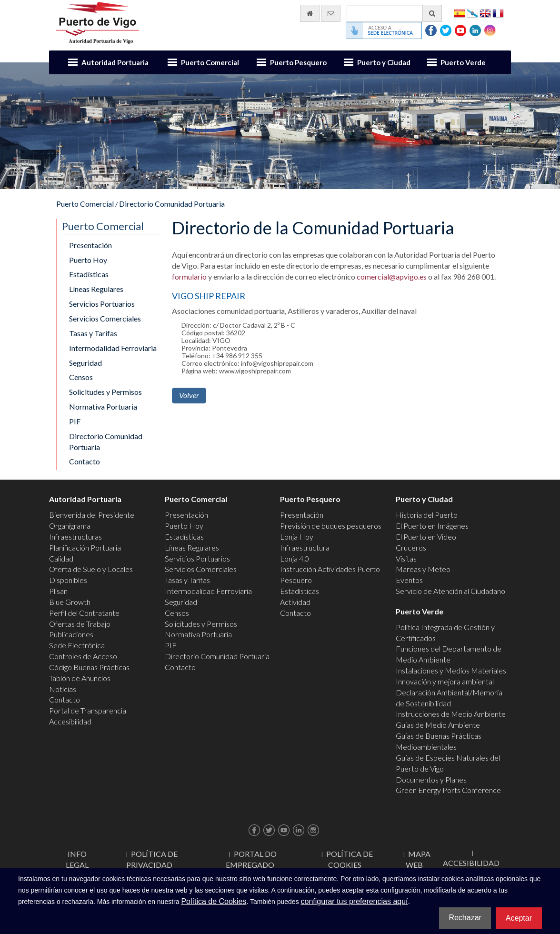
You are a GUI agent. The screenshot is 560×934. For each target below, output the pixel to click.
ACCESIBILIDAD (471, 863)
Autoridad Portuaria (115, 62)
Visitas (406, 558)
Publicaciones (71, 634)
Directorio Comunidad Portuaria (172, 204)
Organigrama (70, 526)
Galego (472, 13)
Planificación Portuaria (85, 547)
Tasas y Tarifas (93, 333)
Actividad (295, 602)
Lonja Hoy (297, 537)
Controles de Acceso (83, 656)
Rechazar (465, 918)
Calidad (61, 558)
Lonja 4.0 (295, 558)
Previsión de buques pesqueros (331, 526)
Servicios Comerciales (105, 318)
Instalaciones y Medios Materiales (451, 670)
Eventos (409, 580)
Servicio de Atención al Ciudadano (450, 591)
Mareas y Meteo (423, 569)
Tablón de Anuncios (80, 678)
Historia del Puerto (427, 515)
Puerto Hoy (88, 260)
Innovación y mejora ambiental (445, 681)
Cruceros (411, 547)
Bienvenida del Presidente (92, 515)
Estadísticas (89, 274)
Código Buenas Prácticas (89, 667)
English (485, 13)
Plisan (58, 591)
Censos (81, 377)
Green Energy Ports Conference (448, 790)
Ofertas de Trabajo (80, 624)
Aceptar (519, 918)
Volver (189, 395)
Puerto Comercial (210, 62)
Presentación (90, 245)
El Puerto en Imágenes (432, 526)
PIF (75, 421)
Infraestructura (305, 547)
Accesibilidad (70, 721)
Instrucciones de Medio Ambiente (451, 714)
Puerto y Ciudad (384, 62)
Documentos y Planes (431, 779)
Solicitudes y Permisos (105, 392)
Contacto (85, 461)
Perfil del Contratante (84, 613)
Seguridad (85, 363)
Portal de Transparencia (88, 710)
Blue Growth (70, 602)
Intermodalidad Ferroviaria (113, 348)
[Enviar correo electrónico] (331, 13)
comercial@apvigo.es (392, 276)
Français (498, 13)
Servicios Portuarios (102, 304)
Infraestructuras (75, 537)
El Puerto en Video (426, 537)
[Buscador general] (394, 13)
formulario (189, 276)
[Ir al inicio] (310, 13)
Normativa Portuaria (103, 407)
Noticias (63, 689)
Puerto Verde (463, 62)
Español (460, 13)
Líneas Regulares (96, 289)
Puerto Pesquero (298, 62)
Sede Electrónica (77, 645)
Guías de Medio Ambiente (438, 725)
